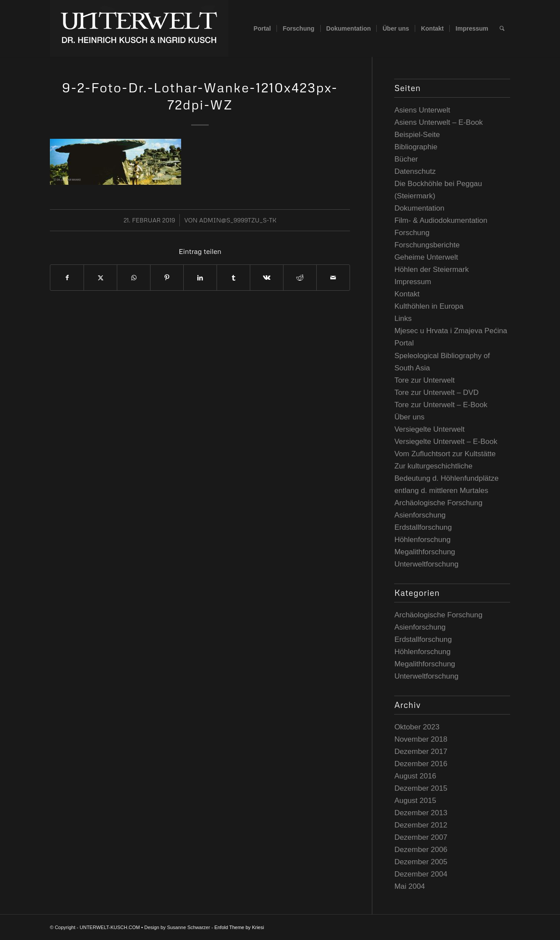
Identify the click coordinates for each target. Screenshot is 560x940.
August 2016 (415, 776)
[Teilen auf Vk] (267, 278)
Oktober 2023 (417, 727)
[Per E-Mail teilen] (333, 278)
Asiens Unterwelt (422, 110)
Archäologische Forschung (438, 503)
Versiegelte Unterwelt (429, 429)
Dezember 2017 (421, 752)
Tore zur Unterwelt (424, 380)
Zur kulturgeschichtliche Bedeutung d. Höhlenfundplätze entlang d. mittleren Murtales (446, 478)
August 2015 (415, 801)
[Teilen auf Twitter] (100, 278)
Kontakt (407, 294)
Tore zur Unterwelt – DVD (436, 393)
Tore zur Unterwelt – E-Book (441, 405)
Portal (404, 343)
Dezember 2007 (421, 837)
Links (403, 319)
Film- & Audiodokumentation (441, 220)
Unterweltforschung (426, 564)
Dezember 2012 (421, 825)
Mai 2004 (409, 886)
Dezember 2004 (421, 874)
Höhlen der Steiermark (431, 269)
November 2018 (421, 739)
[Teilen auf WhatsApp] (134, 278)
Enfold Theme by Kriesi (239, 927)
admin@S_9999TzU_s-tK (238, 220)
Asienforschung (420, 515)
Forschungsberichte (427, 245)
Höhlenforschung (422, 540)
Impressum (413, 282)
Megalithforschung (425, 552)
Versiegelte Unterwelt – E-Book (446, 442)
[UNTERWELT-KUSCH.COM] (139, 28)
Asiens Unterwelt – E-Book (438, 122)
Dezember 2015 (421, 788)
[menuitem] (262, 28)
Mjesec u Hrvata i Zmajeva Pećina (451, 331)
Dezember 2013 (421, 813)
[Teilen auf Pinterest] (167, 278)
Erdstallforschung (423, 527)
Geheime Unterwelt (426, 257)
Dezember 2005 (421, 862)
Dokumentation (419, 208)
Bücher (406, 159)
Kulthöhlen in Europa (429, 306)
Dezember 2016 (421, 764)
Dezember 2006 (421, 850)
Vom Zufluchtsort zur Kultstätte (445, 454)
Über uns (409, 417)
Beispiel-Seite (417, 135)
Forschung (412, 233)
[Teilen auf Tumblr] (233, 278)
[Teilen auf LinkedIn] (200, 278)
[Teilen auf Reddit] (300, 278)
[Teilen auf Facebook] (67, 278)
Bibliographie (416, 147)
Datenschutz (415, 171)
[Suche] (502, 28)
